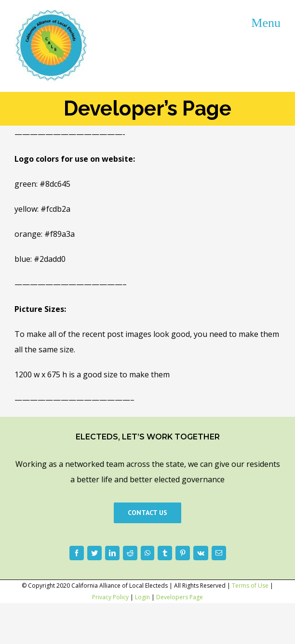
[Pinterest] (183, 553)
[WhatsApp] (147, 553)
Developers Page (180, 597)
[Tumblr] (165, 553)
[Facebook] (77, 553)
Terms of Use (250, 586)
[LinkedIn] (112, 553)
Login (142, 597)
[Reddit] (130, 553)
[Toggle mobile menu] (266, 22)
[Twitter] (94, 553)
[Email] (219, 553)
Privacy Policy (110, 597)
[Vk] (201, 553)
